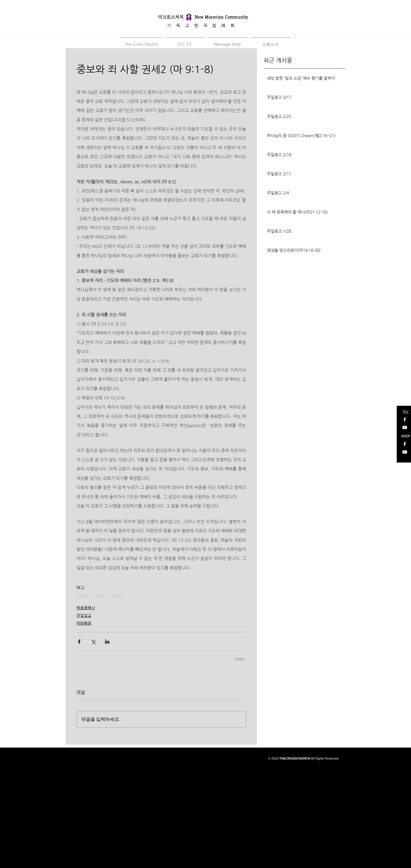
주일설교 (84, 615)
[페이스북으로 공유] (79, 642)
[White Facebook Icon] (405, 419)
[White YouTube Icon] (405, 427)
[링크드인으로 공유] (107, 642)
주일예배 (83, 596)
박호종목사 (116, 596)
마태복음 (99, 596)
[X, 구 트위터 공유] (93, 642)
